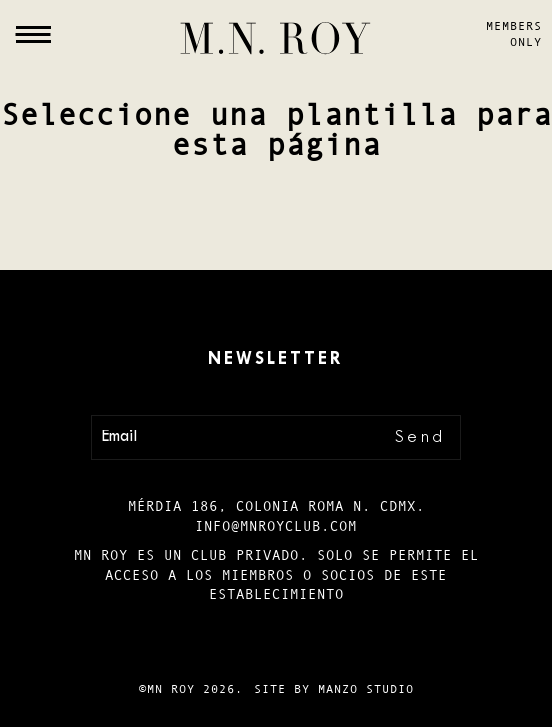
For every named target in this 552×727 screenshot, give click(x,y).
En (24, 689)
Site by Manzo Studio (334, 689)
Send (420, 437)
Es (24, 654)
